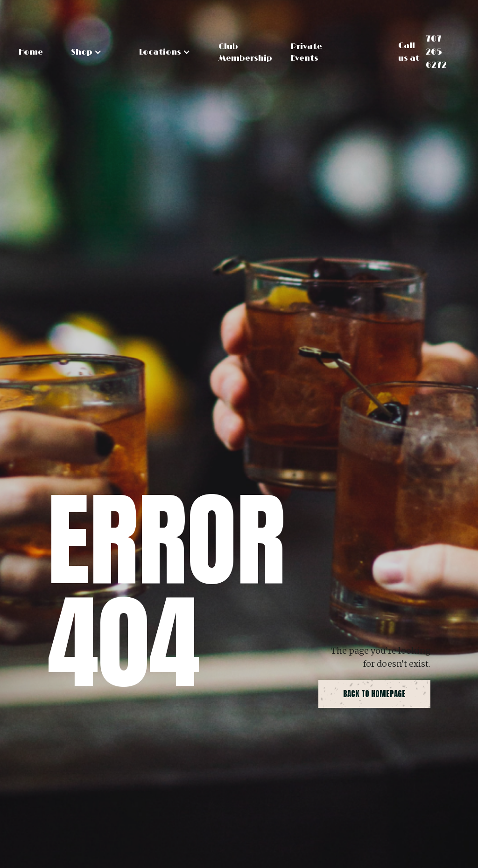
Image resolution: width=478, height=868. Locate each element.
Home (31, 52)
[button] (86, 52)
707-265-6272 (436, 52)
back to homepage (374, 694)
